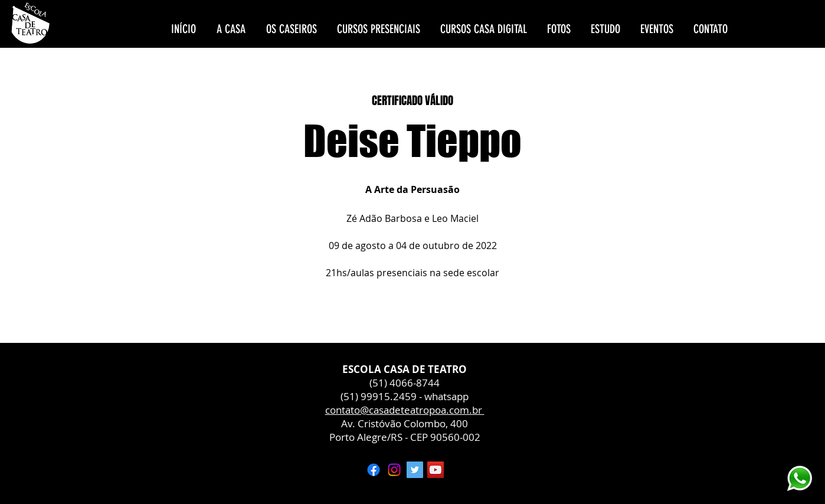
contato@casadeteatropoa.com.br (405, 410)
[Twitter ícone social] (415, 470)
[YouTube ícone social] (436, 470)
